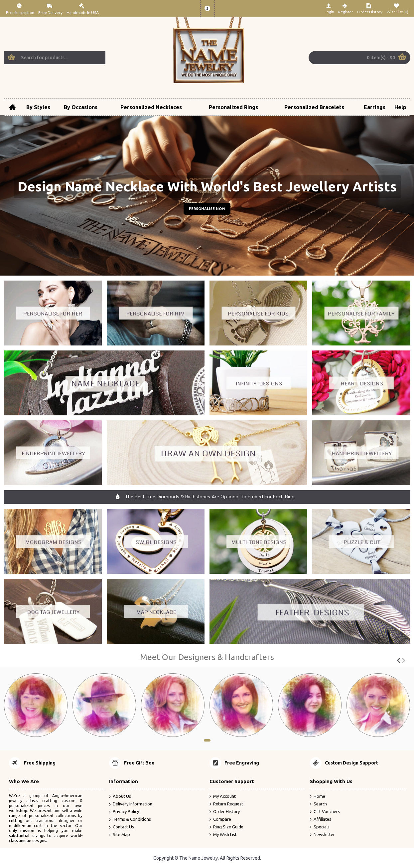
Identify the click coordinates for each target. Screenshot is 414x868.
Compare (220, 819)
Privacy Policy (124, 812)
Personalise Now (207, 209)
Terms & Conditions (130, 819)
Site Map (120, 835)
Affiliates (321, 819)
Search (318, 804)
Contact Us (122, 827)
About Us (120, 797)
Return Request (226, 804)
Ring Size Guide (226, 827)
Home (318, 796)
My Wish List (223, 834)
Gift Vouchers (325, 812)
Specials (320, 827)
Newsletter (322, 834)
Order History (225, 812)
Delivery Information (131, 804)
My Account (223, 796)
